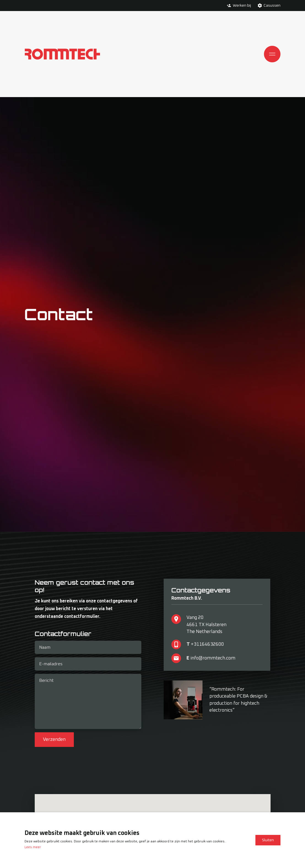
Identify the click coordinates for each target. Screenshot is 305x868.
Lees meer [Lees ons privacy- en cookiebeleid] (33, 848)
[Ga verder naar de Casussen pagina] (260, 6)
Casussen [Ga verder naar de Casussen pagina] (272, 6)
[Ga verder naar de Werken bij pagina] (229, 6)
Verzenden (54, 740)
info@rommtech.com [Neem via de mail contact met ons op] (213, 658)
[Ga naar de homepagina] (62, 54)
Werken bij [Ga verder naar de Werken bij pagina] (242, 6)
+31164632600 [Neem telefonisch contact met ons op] (207, 644)
